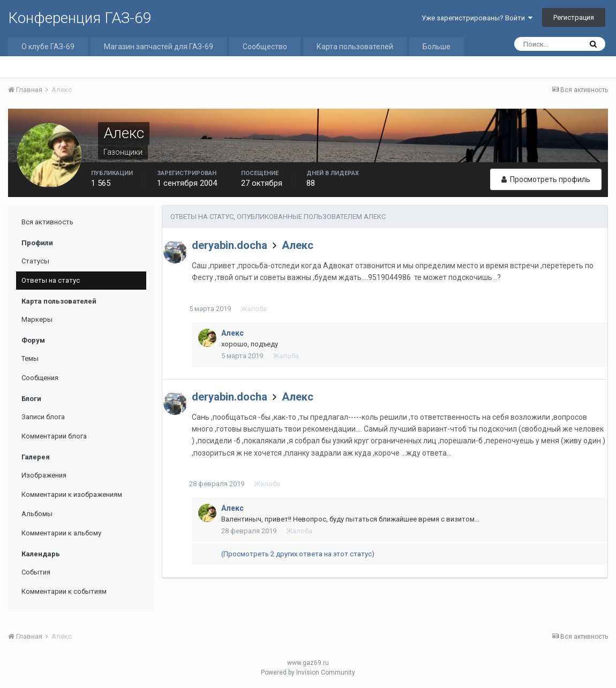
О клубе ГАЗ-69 (48, 47)
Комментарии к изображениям (72, 494)
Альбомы (37, 514)
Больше (437, 47)
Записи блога (43, 417)
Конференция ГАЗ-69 (80, 18)
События (36, 572)
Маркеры (37, 319)
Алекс (298, 245)
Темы (30, 358)
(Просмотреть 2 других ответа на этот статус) (298, 554)
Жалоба (256, 309)
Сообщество (265, 47)
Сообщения (40, 378)
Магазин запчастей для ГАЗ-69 (159, 47)
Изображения (44, 475)
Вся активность (47, 222)
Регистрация (574, 17)
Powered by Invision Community (308, 672)
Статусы (35, 261)
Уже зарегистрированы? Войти (477, 18)
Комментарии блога (54, 436)
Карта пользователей (355, 47)
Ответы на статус (51, 280)
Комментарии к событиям (64, 591)
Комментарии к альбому (61, 533)
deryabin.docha (230, 245)
